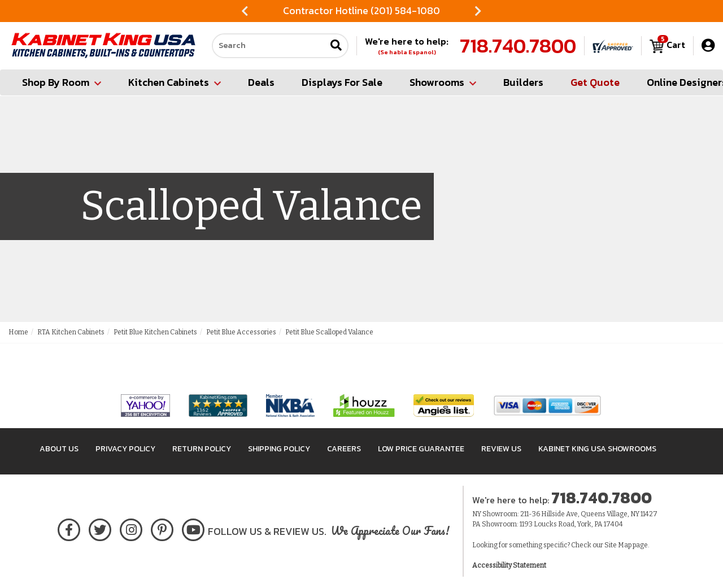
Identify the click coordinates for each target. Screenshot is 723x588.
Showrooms (443, 82)
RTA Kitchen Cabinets (71, 332)
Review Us (501, 449)
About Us (59, 449)
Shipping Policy (279, 449)
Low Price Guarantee (421, 449)
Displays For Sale (342, 82)
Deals (261, 82)
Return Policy (202, 449)
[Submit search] (336, 46)
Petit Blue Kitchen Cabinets (155, 332)
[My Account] (708, 45)
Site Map (618, 545)
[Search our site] (269, 46)
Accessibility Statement (509, 565)
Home (18, 332)
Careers (344, 449)
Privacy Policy (125, 449)
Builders (523, 82)
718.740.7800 (518, 46)
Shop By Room (62, 82)
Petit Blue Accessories (241, 332)
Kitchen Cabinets (175, 82)
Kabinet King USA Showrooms (597, 449)
